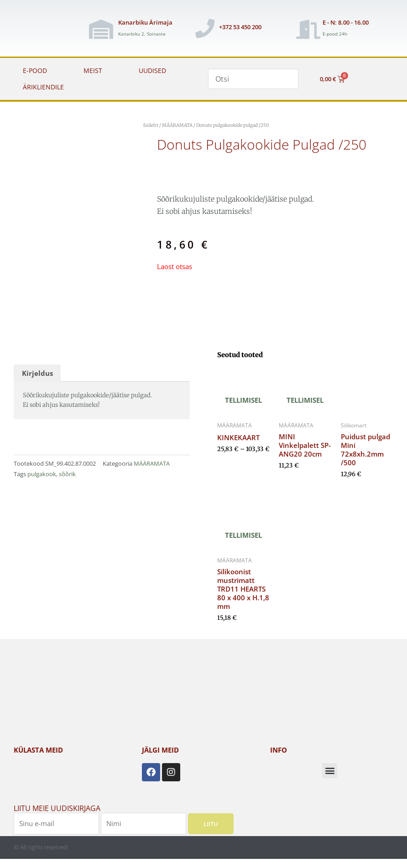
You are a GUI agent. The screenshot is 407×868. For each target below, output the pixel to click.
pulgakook (42, 474)
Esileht (151, 125)
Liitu (211, 823)
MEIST (93, 70)
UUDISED (152, 70)
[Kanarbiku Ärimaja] (101, 29)
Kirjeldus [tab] (37, 373)
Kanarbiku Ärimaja (145, 22)
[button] (330, 771)
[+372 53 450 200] (205, 28)
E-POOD (35, 70)
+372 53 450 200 (240, 27)
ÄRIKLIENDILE (43, 87)
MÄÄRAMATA (177, 125)
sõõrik (67, 474)
